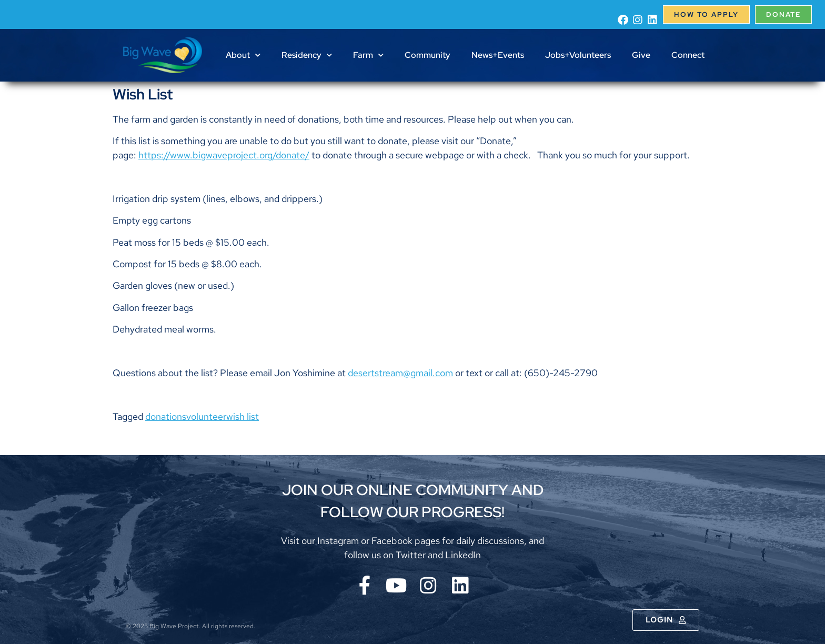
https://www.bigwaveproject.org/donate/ (224, 155)
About (243, 55)
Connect (688, 55)
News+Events (498, 55)
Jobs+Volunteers (578, 55)
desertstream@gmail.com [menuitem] (400, 373)
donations (166, 416)
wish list (243, 416)
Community (427, 55)
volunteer (206, 416)
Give (641, 55)
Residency (307, 55)
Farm (368, 55)
